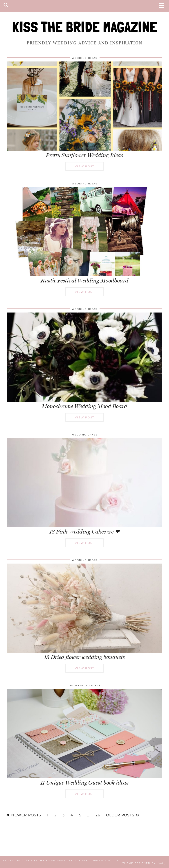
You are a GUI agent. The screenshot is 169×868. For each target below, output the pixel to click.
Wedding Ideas (85, 58)
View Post (85, 166)
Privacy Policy (106, 860)
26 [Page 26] (98, 815)
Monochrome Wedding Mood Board (84, 406)
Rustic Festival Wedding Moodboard (84, 281)
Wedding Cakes (84, 435)
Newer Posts (24, 815)
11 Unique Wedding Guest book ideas (84, 783)
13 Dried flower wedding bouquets (84, 657)
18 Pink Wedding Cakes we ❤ (84, 532)
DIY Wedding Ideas (85, 685)
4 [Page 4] (72, 815)
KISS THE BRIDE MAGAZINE (85, 27)
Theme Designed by (144, 863)
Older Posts (123, 815)
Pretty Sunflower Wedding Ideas (84, 155)
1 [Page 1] (48, 815)
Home (83, 860)
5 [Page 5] (80, 815)
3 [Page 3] (64, 815)
